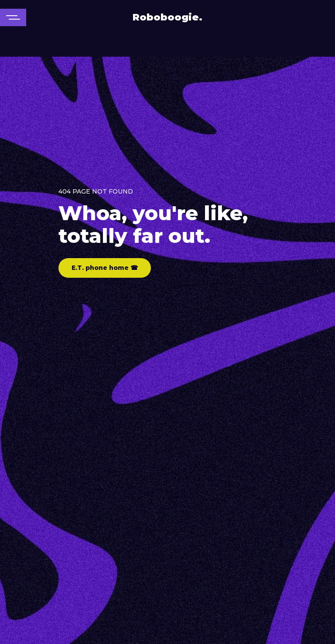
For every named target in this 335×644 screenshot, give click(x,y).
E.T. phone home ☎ (105, 268)
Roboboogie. (167, 17)
